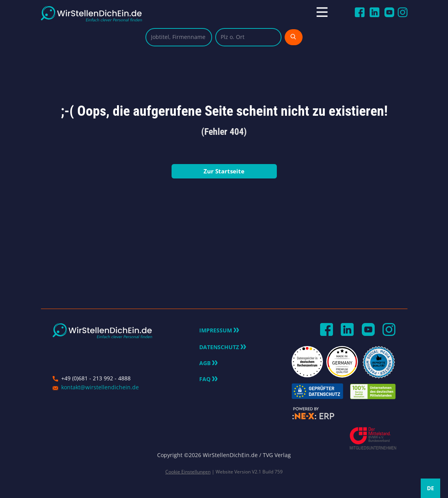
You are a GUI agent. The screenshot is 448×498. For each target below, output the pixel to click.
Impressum (219, 330)
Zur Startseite (224, 171)
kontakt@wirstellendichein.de (100, 387)
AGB (208, 363)
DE (430, 488)
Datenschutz (223, 347)
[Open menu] (329, 12)
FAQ (208, 379)
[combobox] (430, 488)
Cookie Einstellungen (188, 472)
